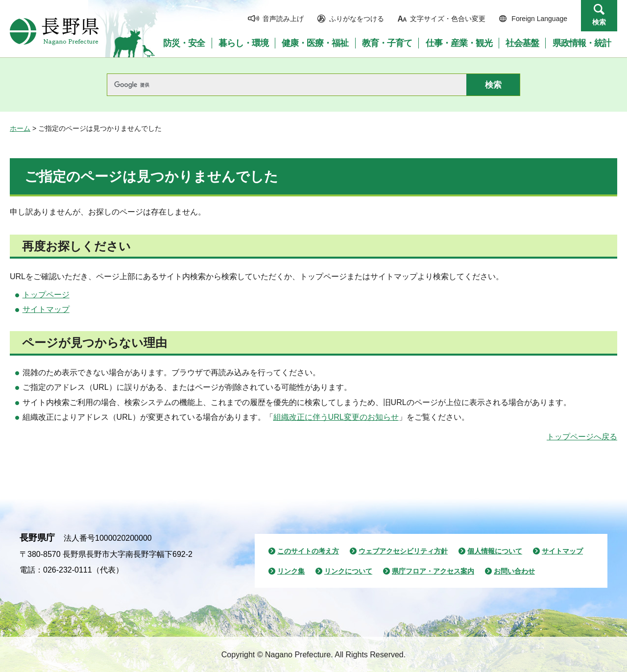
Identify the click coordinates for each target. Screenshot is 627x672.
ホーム (20, 128)
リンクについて (348, 571)
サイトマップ (46, 309)
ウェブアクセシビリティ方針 (403, 551)
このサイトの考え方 (308, 551)
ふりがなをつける (357, 19)
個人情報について (495, 551)
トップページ (46, 295)
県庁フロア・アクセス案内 (433, 571)
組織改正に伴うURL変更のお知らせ (336, 417)
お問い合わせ (514, 571)
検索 (599, 22)
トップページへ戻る (582, 437)
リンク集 (291, 571)
